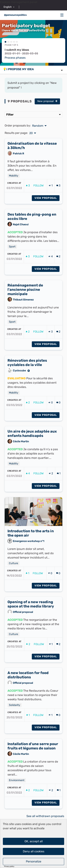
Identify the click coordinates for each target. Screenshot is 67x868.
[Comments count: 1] (59, 491)
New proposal (47, 101)
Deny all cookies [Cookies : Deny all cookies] (34, 851)
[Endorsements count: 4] (51, 274)
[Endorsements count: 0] (51, 420)
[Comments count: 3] (58, 203)
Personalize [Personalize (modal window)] (34, 861)
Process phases (15, 58)
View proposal (47, 215)
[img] (62, 15)
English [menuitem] (8, 7)
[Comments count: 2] (58, 274)
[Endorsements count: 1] (51, 203)
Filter (33, 115)
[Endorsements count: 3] (51, 349)
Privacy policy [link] (9, 866)
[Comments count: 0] (59, 420)
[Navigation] (62, 15)
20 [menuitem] (31, 133)
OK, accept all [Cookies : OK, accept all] (34, 841)
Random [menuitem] (38, 126)
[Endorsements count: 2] (51, 491)
